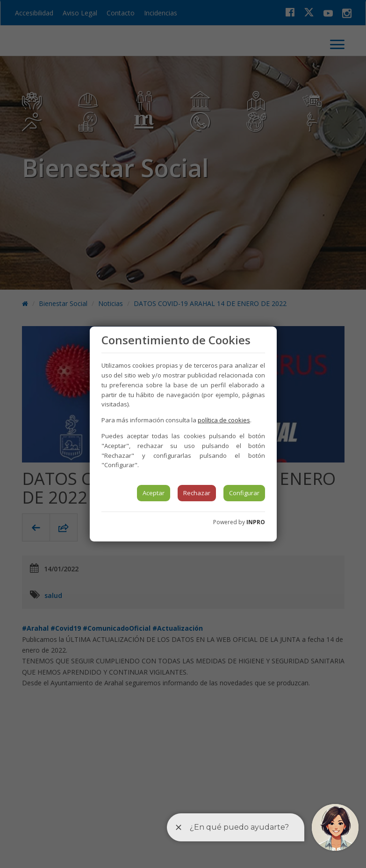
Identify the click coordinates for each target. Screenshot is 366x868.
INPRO (256, 522)
